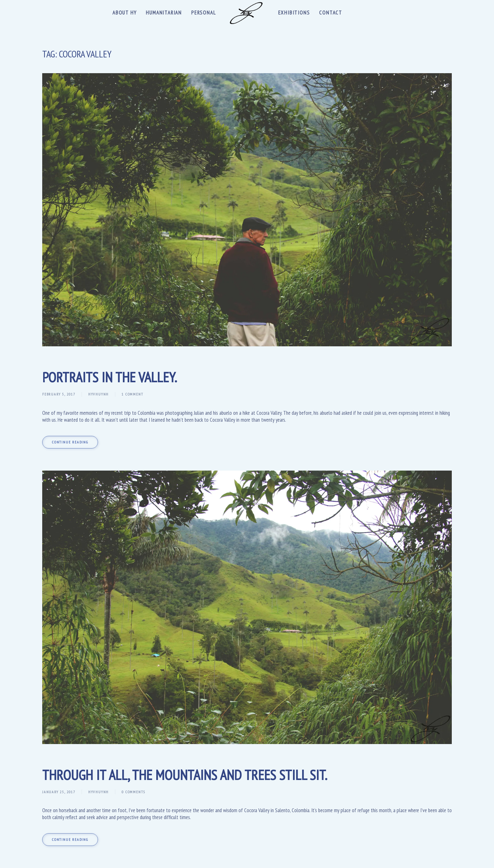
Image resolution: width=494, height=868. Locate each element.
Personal (204, 13)
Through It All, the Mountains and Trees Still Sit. (185, 775)
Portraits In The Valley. (110, 377)
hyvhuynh (98, 394)
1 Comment (132, 394)
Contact (331, 13)
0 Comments (133, 792)
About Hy (124, 13)
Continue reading (70, 442)
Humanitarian (164, 13)
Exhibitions (294, 13)
